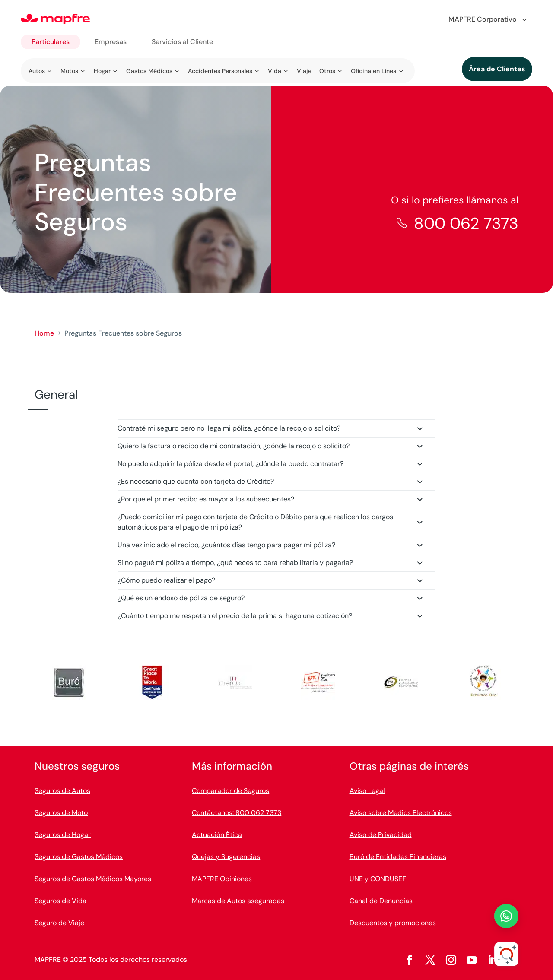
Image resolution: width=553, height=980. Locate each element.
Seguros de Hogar (63, 835)
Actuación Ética (217, 835)
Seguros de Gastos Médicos (79, 857)
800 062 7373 (466, 223)
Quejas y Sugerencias (226, 857)
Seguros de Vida (60, 901)
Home (44, 333)
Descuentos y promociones (393, 923)
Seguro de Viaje (59, 923)
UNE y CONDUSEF (378, 879)
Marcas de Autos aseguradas (238, 901)
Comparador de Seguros (230, 791)
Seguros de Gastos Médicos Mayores (93, 879)
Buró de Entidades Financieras (398, 857)
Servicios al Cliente (182, 42)
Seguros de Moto (61, 813)
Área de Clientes (497, 69)
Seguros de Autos (62, 791)
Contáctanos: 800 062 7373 (237, 813)
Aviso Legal (367, 791)
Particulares (51, 42)
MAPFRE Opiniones (222, 879)
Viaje (304, 71)
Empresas (111, 42)
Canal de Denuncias (381, 901)
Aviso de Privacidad (381, 835)
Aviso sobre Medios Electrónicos (401, 813)
